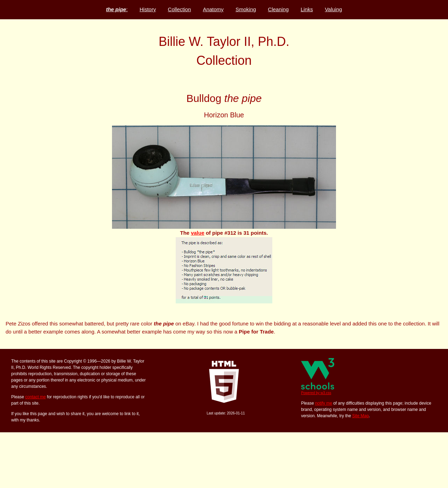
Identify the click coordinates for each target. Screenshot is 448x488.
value (197, 233)
